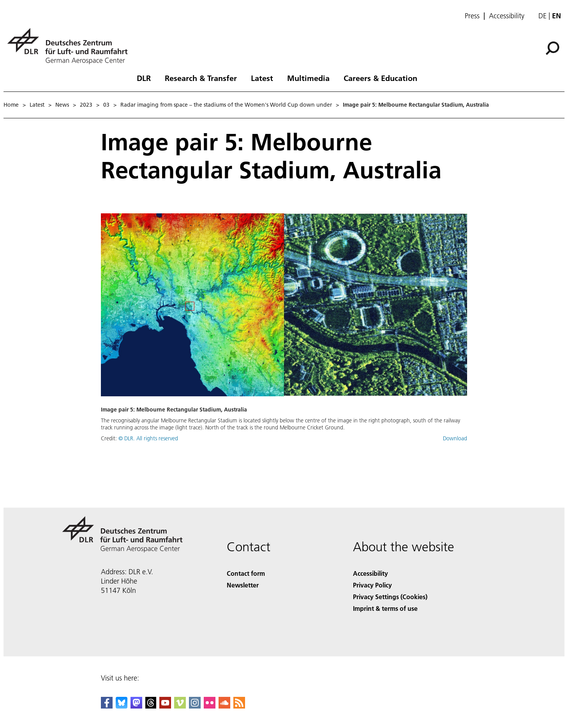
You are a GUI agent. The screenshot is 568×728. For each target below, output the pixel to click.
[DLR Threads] (151, 706)
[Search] (552, 48)
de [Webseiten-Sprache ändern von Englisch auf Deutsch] (542, 16)
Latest (262, 78)
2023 (86, 105)
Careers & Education (380, 78)
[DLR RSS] (239, 706)
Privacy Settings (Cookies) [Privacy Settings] (390, 597)
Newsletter (243, 585)
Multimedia (308, 78)
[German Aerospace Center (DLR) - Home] (71, 46)
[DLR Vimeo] (180, 706)
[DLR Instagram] (195, 706)
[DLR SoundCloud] (224, 706)
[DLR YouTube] (165, 706)
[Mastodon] (136, 706)
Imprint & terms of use (385, 608)
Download (455, 438)
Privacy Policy (372, 585)
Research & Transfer (201, 78)
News (62, 105)
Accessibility (507, 16)
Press (472, 16)
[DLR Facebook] (107, 706)
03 (106, 105)
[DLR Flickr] (210, 706)
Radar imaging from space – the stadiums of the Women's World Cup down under (226, 105)
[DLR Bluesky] (122, 706)
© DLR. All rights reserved (148, 438)
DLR (144, 78)
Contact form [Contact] (246, 573)
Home (11, 105)
